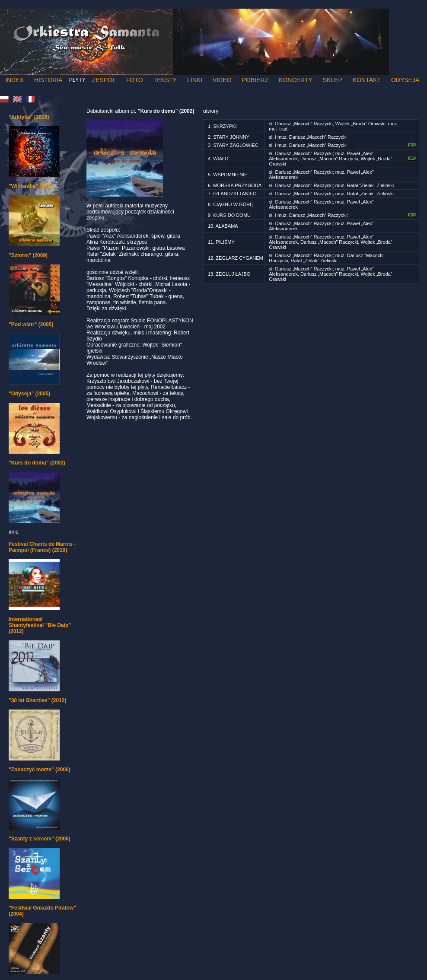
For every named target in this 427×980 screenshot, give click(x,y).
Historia (48, 80)
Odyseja (405, 80)
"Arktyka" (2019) (29, 117)
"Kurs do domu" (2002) (37, 463)
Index (14, 80)
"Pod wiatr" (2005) (31, 325)
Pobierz (255, 80)
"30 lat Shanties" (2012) (37, 700)
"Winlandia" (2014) (32, 186)
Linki (195, 80)
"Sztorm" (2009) (28, 255)
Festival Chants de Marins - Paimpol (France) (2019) (42, 547)
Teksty (165, 80)
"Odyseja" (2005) (29, 394)
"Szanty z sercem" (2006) (40, 839)
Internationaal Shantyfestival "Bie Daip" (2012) (40, 625)
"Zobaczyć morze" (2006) (40, 770)
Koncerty (296, 80)
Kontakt (367, 80)
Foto (135, 80)
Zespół (104, 80)
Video (222, 80)
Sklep (333, 80)
